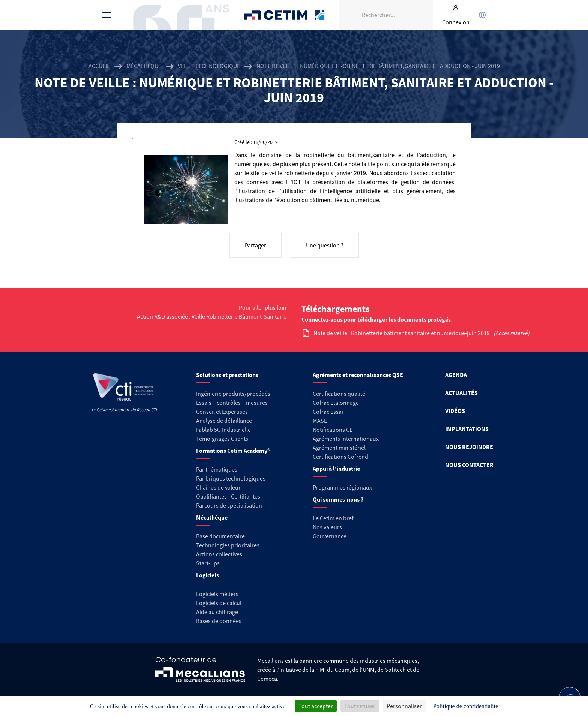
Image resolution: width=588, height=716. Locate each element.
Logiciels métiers (217, 594)
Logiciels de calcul (219, 603)
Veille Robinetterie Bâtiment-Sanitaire (239, 316)
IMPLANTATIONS (467, 429)
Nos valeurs (327, 527)
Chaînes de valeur (218, 487)
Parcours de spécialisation (229, 505)
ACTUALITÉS (461, 393)
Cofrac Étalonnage (336, 403)
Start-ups (208, 563)
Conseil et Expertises (222, 412)
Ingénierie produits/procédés (233, 394)
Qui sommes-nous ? (338, 499)
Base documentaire (220, 536)
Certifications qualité (339, 394)
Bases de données (219, 621)
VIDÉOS (455, 411)
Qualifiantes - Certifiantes (228, 496)
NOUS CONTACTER (469, 465)
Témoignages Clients (222, 439)
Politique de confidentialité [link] (466, 706)
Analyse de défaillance (224, 421)
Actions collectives (219, 554)
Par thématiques (217, 469)
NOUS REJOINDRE (469, 447)
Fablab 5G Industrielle (223, 430)
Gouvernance (330, 536)
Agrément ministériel (339, 448)
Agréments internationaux (346, 439)
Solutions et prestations (227, 375)
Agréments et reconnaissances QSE (358, 375)
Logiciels (208, 575)
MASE (320, 421)
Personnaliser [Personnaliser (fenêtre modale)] (404, 706)
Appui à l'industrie (336, 469)
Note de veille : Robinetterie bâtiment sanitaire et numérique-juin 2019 (402, 333)
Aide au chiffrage (217, 612)
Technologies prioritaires (228, 545)
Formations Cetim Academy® (233, 451)
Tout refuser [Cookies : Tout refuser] (360, 706)
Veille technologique (209, 66)
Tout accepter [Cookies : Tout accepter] (316, 706)
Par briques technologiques (231, 478)
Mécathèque (144, 66)
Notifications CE (333, 430)
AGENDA (456, 375)
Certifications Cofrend (340, 457)
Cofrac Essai (328, 412)
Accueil (99, 66)
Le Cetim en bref (333, 518)
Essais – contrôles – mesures (232, 403)
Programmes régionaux (342, 487)
